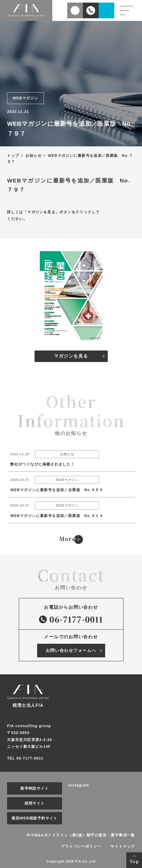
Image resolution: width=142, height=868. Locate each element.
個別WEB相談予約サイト (34, 818)
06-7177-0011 (71, 619)
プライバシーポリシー (81, 846)
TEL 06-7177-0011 (25, 758)
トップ (13, 156)
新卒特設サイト (35, 788)
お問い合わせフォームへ (71, 650)
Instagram (79, 785)
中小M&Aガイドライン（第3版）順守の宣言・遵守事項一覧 (81, 835)
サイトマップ (123, 846)
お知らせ (33, 156)
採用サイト (35, 803)
